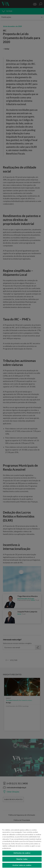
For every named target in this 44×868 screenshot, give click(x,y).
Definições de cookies (22, 855)
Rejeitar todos (22, 861)
